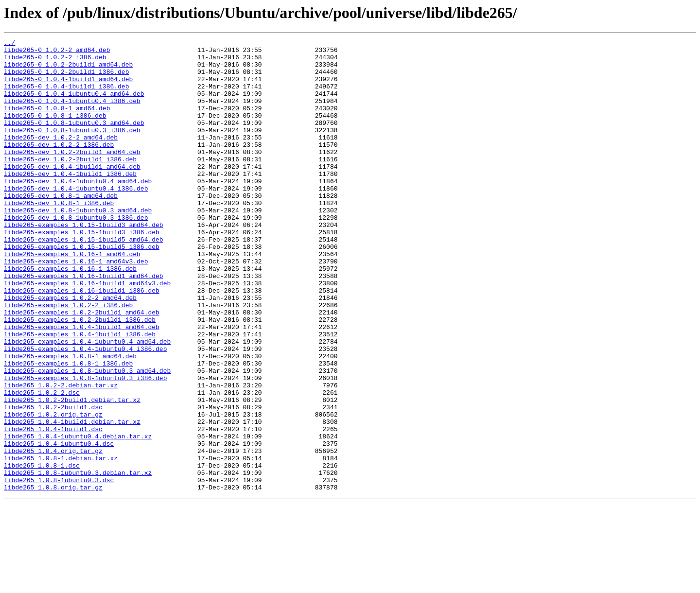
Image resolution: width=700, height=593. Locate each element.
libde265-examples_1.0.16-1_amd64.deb (72, 297)
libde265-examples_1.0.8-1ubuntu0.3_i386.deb (85, 446)
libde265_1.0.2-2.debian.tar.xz (61, 455)
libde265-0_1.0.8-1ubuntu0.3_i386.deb (72, 149)
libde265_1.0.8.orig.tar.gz (53, 577)
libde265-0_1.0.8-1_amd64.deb (57, 122)
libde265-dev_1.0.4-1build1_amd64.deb (72, 192)
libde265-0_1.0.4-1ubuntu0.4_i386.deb (72, 114)
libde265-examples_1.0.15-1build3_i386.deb (82, 271)
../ (9, 44)
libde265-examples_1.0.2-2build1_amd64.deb (82, 367)
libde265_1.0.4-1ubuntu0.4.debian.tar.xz (78, 516)
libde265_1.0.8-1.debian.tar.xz (61, 542)
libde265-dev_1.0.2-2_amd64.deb (61, 157)
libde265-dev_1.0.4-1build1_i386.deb (70, 201)
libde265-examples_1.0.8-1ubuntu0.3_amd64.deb (87, 437)
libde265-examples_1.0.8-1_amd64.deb (70, 420)
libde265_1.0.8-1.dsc (42, 551)
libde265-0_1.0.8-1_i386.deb (55, 131)
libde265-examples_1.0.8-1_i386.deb (68, 429)
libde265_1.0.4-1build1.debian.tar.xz (72, 499)
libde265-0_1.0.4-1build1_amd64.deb (68, 87)
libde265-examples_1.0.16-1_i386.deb (70, 315)
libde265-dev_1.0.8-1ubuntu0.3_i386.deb (76, 254)
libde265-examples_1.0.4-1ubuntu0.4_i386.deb (85, 411)
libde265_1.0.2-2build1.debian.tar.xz (72, 472)
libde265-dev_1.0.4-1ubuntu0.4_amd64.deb (78, 210)
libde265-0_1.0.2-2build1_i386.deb (66, 79)
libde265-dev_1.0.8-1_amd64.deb (61, 227)
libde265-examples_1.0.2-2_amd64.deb (70, 350)
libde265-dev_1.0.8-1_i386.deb (59, 236)
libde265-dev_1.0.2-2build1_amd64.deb (72, 175)
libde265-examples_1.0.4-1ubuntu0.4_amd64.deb (87, 402)
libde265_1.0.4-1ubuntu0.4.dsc (59, 525)
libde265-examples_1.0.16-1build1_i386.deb (82, 341)
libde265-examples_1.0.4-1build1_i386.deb (80, 394)
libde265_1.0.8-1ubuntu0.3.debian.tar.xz (78, 560)
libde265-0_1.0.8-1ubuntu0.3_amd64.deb (74, 140)
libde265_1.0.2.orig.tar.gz (53, 490)
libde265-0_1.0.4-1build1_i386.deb (66, 96)
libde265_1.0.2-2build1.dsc (53, 481)
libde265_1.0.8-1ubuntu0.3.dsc (59, 569)
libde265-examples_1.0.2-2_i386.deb (68, 359)
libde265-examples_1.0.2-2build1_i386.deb (80, 376)
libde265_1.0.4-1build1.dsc (53, 507)
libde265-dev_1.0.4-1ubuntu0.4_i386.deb (76, 219)
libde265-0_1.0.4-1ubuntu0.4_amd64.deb (74, 105)
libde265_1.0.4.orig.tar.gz (53, 534)
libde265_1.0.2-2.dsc (42, 464)
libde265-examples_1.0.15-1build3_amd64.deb (84, 262)
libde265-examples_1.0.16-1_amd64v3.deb (76, 306)
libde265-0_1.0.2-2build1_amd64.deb (68, 70)
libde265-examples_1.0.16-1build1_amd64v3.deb (87, 332)
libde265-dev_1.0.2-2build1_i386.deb (70, 184)
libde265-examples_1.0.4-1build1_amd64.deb (82, 385)
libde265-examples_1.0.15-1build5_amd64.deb (84, 280)
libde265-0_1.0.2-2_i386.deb (55, 61)
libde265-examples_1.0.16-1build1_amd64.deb (84, 324)
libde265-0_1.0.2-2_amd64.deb (57, 52)
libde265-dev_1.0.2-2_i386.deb (59, 166)
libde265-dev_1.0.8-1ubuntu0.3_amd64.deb (78, 245)
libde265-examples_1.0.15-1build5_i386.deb (82, 289)
